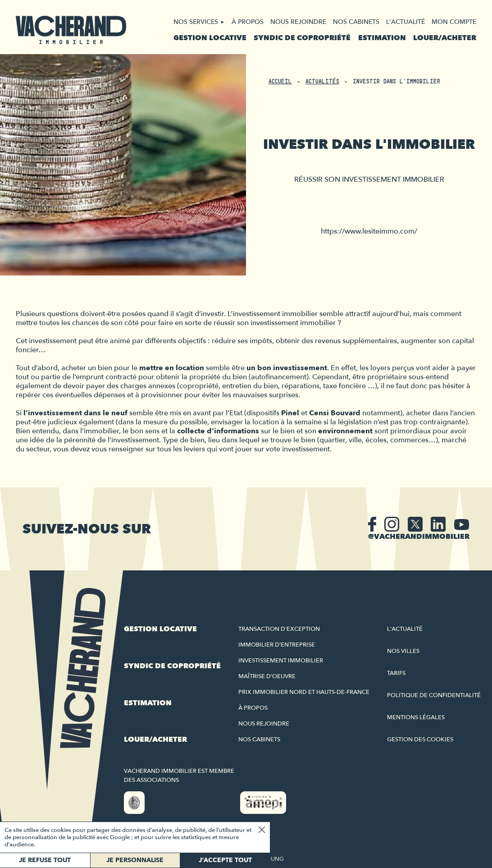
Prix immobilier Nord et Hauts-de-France (304, 692)
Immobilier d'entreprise (277, 645)
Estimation (382, 38)
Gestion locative (210, 38)
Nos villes (403, 651)
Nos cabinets (356, 22)
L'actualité (405, 22)
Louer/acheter (445, 38)
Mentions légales (416, 717)
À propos (248, 22)
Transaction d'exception (279, 629)
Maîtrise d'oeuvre (267, 676)
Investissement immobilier (281, 661)
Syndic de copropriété (302, 38)
